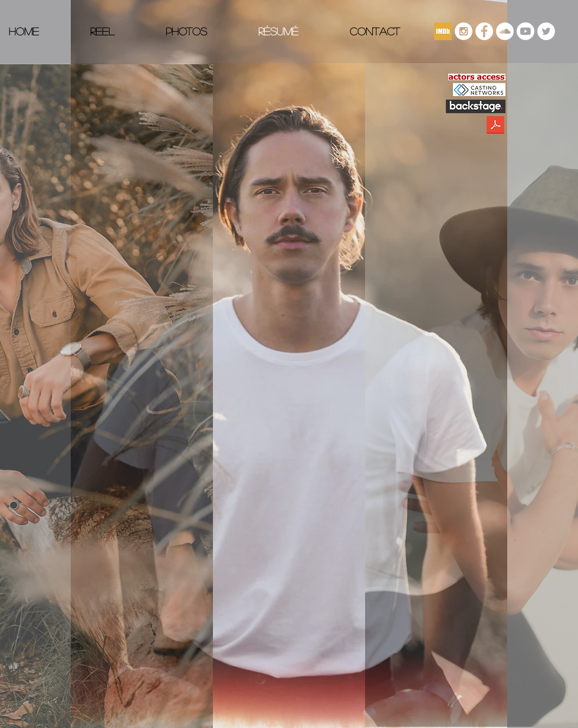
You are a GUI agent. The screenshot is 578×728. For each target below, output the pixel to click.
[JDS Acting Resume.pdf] (495, 126)
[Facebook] (484, 31)
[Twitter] (546, 31)
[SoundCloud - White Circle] (505, 31)
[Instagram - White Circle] (464, 31)
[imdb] (443, 31)
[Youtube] (526, 31)
